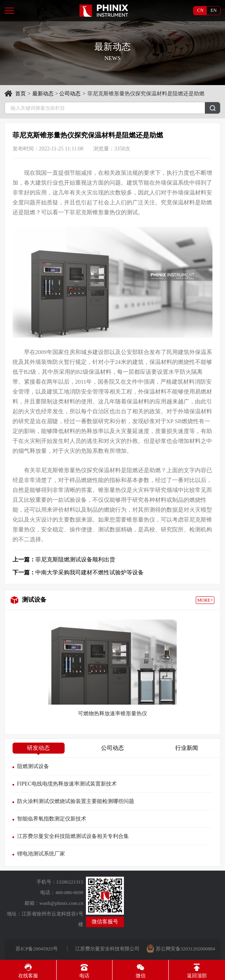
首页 (21, 94)
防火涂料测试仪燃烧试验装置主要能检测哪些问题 (76, 801)
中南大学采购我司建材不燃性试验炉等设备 (78, 572)
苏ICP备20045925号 (37, 949)
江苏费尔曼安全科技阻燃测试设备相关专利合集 (73, 836)
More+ (205, 600)
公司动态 (70, 94)
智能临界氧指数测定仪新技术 (52, 819)
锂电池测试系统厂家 (41, 854)
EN (214, 10)
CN (200, 10)
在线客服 (28, 971)
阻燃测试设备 (33, 766)
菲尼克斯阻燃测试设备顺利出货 (64, 560)
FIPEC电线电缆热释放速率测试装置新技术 (67, 784)
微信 (141, 971)
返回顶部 (197, 971)
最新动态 (43, 94)
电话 (84, 971)
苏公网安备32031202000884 (185, 949)
